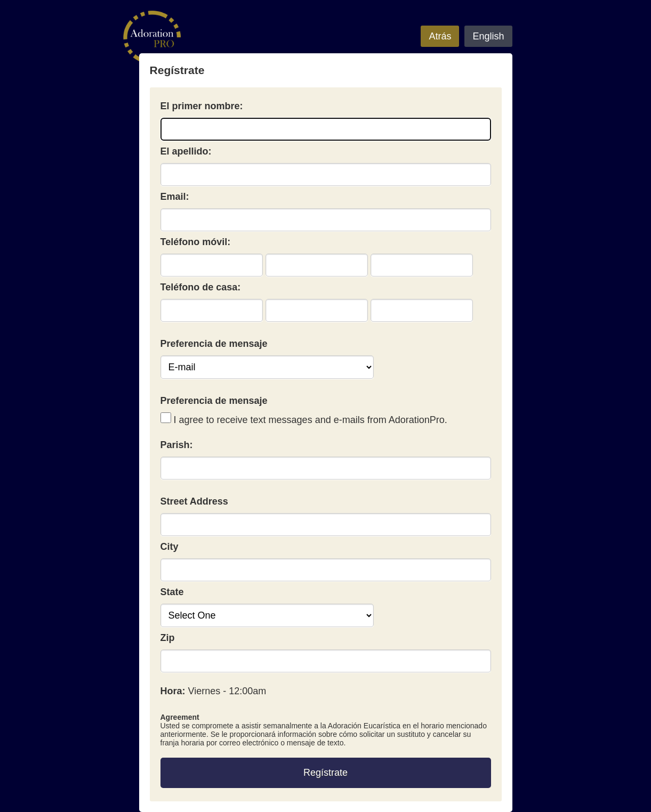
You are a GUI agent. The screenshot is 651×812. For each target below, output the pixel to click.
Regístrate (325, 773)
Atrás (440, 36)
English (488, 36)
